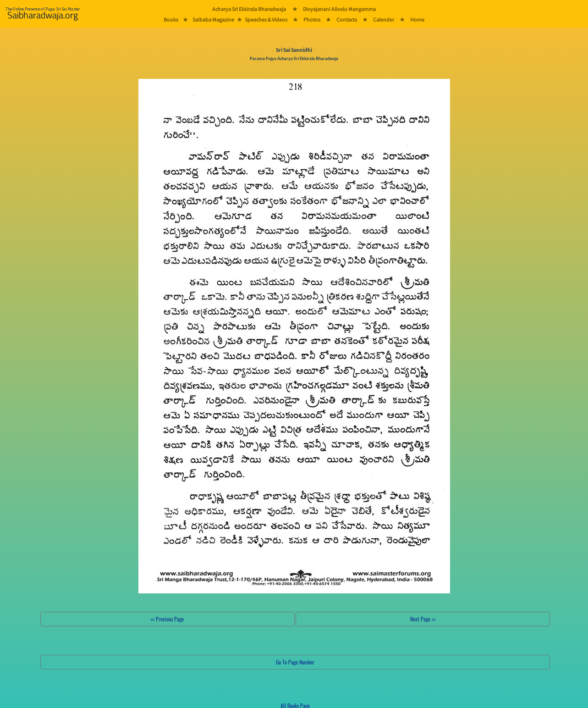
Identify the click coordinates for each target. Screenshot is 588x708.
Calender (384, 19)
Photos (312, 19)
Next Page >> (423, 619)
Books (171, 19)
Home (417, 19)
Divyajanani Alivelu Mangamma (339, 9)
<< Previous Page (167, 619)
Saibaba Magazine (213, 19)
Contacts (347, 19)
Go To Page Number (295, 662)
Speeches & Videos (266, 19)
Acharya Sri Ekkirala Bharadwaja (249, 9)
